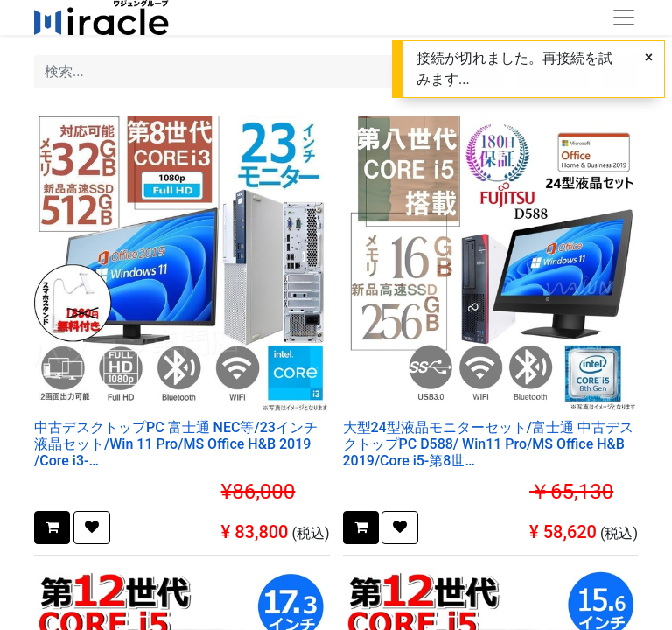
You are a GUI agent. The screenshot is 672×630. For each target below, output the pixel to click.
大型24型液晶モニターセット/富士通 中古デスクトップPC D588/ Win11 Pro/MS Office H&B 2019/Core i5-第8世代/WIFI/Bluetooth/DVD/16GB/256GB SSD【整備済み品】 (489, 444)
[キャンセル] (649, 58)
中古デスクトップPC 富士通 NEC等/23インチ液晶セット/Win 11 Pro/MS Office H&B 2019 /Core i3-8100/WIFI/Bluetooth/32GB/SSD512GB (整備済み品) (182, 444)
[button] (52, 528)
